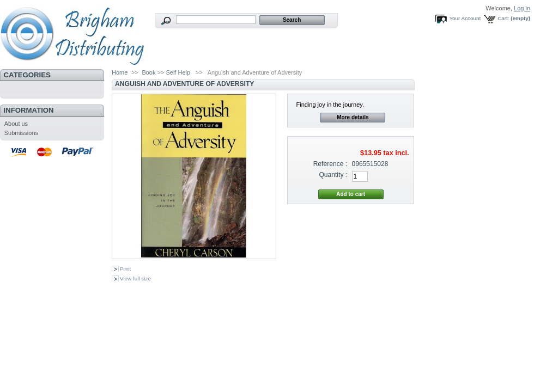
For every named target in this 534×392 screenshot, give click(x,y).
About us (16, 124)
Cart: (503, 18)
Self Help (178, 72)
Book (148, 72)
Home (120, 72)
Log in (522, 8)
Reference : (330, 164)
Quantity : (333, 175)
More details (353, 117)
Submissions (21, 133)
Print (125, 269)
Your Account (465, 18)
